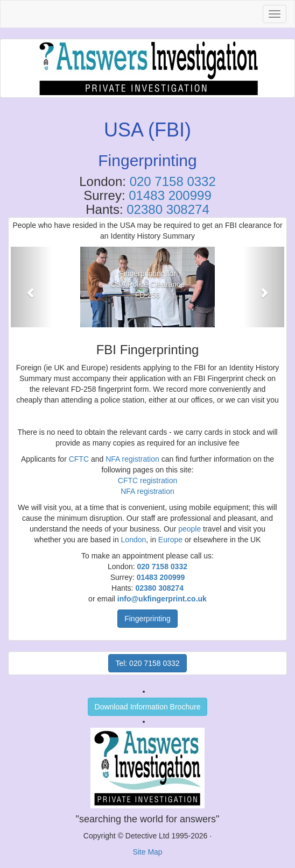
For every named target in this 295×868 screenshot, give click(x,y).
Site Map (147, 852)
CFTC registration (147, 480)
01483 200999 (170, 195)
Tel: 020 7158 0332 (147, 663)
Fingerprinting (147, 619)
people (189, 529)
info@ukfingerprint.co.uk (162, 599)
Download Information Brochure (148, 707)
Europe (170, 540)
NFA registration (132, 459)
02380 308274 (168, 209)
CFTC (79, 459)
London (134, 540)
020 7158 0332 (173, 181)
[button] (31, 287)
